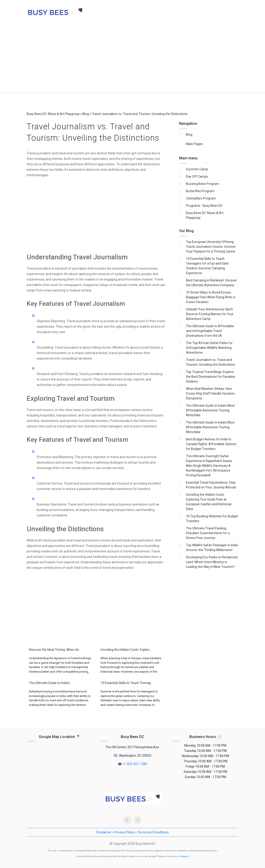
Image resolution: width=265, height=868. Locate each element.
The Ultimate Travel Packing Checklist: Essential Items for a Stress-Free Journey (208, 533)
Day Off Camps (197, 176)
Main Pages (194, 144)
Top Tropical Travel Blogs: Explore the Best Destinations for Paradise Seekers (211, 377)
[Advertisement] (132, 59)
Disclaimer (104, 832)
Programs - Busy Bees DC (204, 206)
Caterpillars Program (201, 198)
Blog (189, 135)
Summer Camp (197, 169)
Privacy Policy (124, 832)
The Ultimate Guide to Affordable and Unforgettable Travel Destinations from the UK (210, 331)
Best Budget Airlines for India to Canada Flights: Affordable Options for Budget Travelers (211, 444)
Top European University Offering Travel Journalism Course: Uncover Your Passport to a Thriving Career (211, 247)
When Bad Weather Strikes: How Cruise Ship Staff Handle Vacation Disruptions (210, 393)
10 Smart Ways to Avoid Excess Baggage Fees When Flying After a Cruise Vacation (211, 297)
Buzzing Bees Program (203, 184)
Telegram (184, 856)
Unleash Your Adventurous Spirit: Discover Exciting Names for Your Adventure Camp (210, 314)
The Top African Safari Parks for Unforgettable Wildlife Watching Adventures (209, 348)
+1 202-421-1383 (135, 764)
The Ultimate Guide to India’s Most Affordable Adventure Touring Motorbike (210, 410)
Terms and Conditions (153, 832)
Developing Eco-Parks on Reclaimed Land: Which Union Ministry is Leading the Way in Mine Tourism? (212, 562)
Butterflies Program (200, 191)
